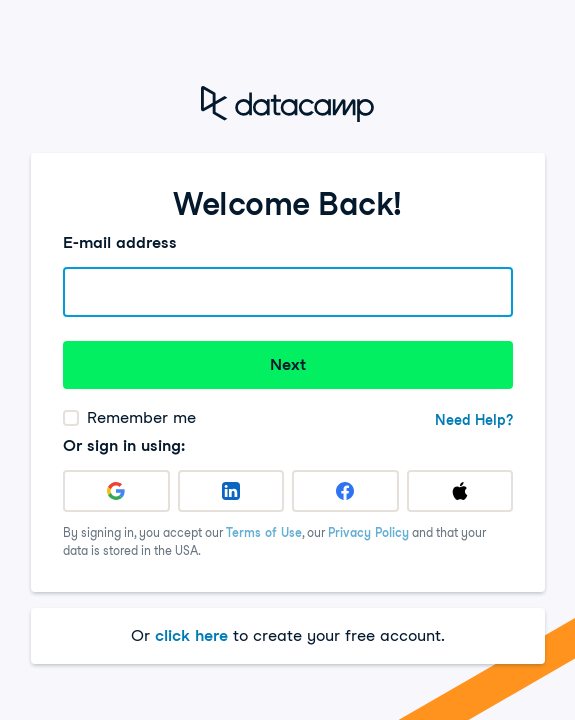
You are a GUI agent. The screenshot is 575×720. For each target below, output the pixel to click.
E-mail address (120, 242)
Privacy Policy (368, 532)
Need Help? (474, 420)
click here (191, 635)
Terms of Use (264, 532)
